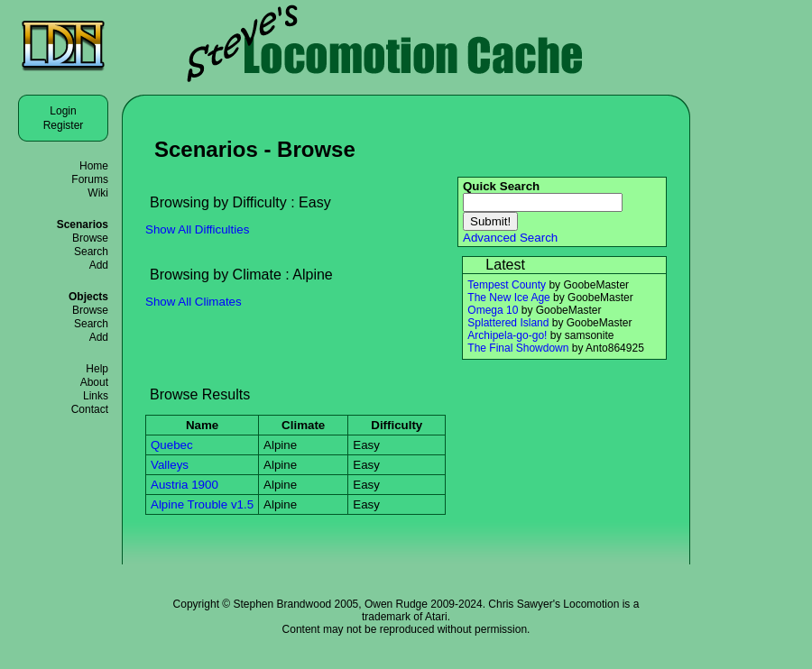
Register (64, 125)
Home (94, 166)
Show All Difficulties (197, 229)
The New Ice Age (508, 298)
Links (96, 396)
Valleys (170, 465)
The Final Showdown (518, 348)
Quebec (172, 445)
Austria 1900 (185, 485)
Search (91, 252)
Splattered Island (508, 323)
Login (63, 111)
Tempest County (507, 285)
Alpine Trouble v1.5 (202, 504)
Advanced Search (510, 238)
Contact (90, 409)
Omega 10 (493, 310)
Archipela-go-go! (507, 335)
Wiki (98, 193)
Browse (90, 238)
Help (97, 369)
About (94, 382)
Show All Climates (194, 302)
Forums (90, 179)
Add (99, 265)
